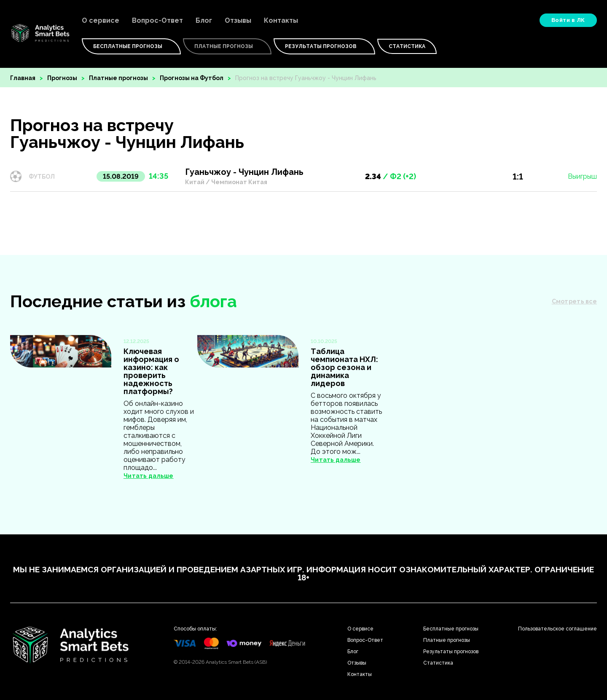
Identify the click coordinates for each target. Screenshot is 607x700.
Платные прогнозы (118, 78)
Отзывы (238, 20)
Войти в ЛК (568, 20)
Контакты (281, 20)
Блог (204, 20)
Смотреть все (574, 301)
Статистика (407, 46)
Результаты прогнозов (324, 46)
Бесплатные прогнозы (451, 629)
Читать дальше (149, 476)
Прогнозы (62, 78)
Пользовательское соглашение (557, 629)
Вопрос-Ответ (157, 20)
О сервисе (101, 20)
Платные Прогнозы (227, 46)
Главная (23, 78)
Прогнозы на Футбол (192, 78)
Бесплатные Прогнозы (131, 46)
